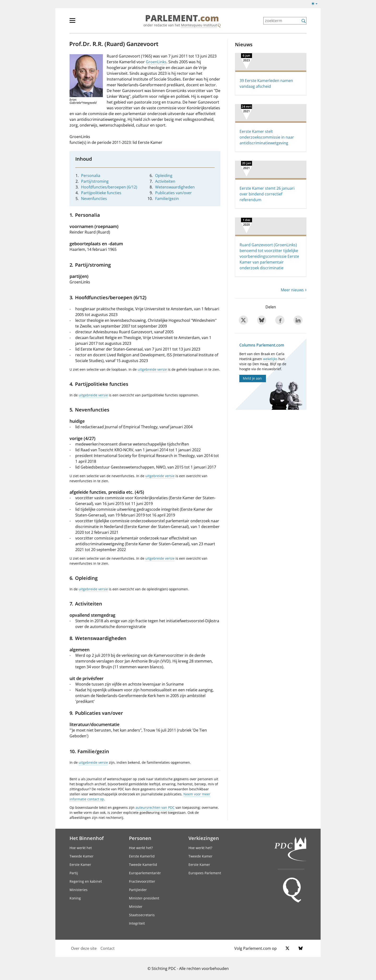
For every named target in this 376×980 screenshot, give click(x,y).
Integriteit (137, 923)
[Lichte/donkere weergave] (316, 5)
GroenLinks (156, 62)
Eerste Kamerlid (142, 856)
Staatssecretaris (142, 915)
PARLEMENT (182, 18)
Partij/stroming (95, 181)
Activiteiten (165, 181)
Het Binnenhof (87, 838)
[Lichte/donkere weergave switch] (316, 4)
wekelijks (270, 359)
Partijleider (138, 890)
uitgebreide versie (152, 369)
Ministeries (79, 890)
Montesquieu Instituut (199, 25)
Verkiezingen (204, 838)
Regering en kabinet (86, 881)
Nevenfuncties (94, 199)
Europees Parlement (205, 873)
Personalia (91, 176)
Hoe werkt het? (141, 848)
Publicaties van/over (173, 193)
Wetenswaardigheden (175, 187)
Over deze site (84, 948)
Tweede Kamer (82, 856)
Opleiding (164, 176)
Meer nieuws (292, 290)
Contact (108, 948)
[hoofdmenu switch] (72, 23)
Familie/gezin (167, 199)
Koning (75, 898)
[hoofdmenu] (88, 23)
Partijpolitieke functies (101, 193)
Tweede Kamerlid (143, 865)
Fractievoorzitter (142, 881)
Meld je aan (252, 378)
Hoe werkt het (81, 848)
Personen (140, 838)
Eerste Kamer (80, 865)
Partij (74, 873)
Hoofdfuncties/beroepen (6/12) (109, 187)
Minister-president (144, 898)
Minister (136, 907)
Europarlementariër (145, 873)
